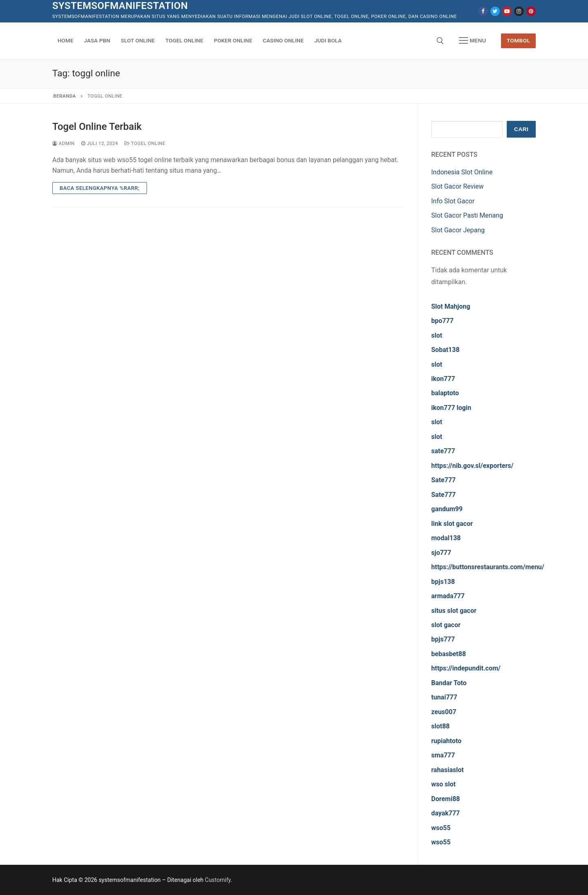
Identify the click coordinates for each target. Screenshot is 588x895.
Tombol (519, 40)
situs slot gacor (454, 611)
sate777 (443, 451)
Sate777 (443, 480)
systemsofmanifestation (120, 6)
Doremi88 (445, 799)
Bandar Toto (449, 683)
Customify (218, 880)
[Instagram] (519, 11)
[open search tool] (440, 41)
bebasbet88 (449, 654)
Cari (521, 129)
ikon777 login (451, 408)
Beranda (65, 96)
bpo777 (442, 321)
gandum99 (447, 509)
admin (63, 143)
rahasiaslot (448, 770)
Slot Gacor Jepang (458, 230)
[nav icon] (472, 41)
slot (437, 335)
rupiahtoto (446, 741)
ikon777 (443, 379)
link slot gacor (452, 524)
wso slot (443, 784)
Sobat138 (445, 350)
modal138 (446, 538)
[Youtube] (507, 11)
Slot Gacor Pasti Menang (467, 215)
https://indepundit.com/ (466, 668)
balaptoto (445, 393)
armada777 (448, 596)
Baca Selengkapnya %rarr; (100, 188)
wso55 (441, 828)
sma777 (443, 755)
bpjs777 (443, 639)
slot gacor (446, 625)
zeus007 (444, 712)
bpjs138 (443, 582)
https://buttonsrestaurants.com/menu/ (488, 567)
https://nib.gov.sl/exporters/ (472, 466)
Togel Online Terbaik (97, 127)
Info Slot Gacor (453, 201)
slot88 (440, 726)
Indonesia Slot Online (462, 172)
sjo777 (441, 553)
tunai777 (444, 697)
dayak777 (445, 813)
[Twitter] (495, 11)
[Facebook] (483, 11)
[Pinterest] (531, 11)
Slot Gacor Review (458, 186)
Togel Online (145, 143)
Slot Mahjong (451, 306)
